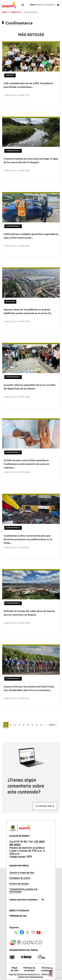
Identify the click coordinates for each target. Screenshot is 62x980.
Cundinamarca (13, 151)
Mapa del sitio (14, 969)
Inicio (5, 12)
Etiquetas (15, 12)
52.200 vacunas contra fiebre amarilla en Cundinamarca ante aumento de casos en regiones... (26, 464)
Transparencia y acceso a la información (23, 890)
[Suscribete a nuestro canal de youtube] (39, 932)
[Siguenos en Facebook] (16, 932)
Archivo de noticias (19, 884)
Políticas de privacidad (29, 969)
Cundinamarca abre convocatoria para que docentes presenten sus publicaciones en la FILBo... (28, 539)
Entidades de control (20, 878)
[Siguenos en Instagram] (33, 932)
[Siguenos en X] (27, 932)
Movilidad (10, 302)
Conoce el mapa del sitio (22, 873)
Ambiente (10, 75)
